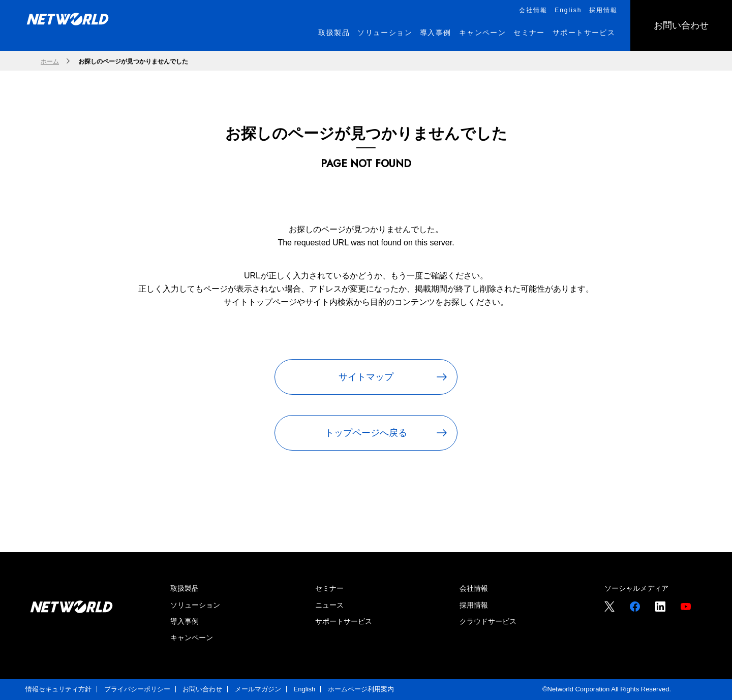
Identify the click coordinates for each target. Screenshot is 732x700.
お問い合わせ (202, 689)
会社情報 (474, 588)
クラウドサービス (488, 621)
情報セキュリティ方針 (58, 689)
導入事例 (185, 621)
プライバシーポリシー (137, 689)
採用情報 (474, 605)
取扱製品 (185, 588)
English (305, 689)
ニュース (329, 605)
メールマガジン (258, 689)
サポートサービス (344, 621)
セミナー (329, 588)
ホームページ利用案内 (361, 689)
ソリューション (195, 605)
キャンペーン (192, 638)
